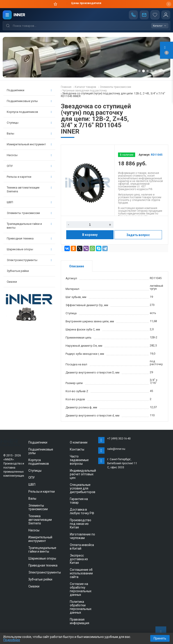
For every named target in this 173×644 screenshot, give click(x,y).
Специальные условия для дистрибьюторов (83, 488)
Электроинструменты (29, 260)
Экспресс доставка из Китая (79, 559)
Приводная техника (29, 238)
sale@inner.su (116, 449)
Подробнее (12, 640)
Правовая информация (80, 621)
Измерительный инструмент (29, 144)
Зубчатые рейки (18, 271)
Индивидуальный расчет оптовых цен (83, 474)
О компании (79, 442)
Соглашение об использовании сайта (81, 573)
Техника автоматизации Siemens (29, 189)
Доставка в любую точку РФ (82, 511)
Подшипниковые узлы (29, 101)
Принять (160, 638)
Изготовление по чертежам (82, 536)
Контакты (77, 449)
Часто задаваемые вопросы (79, 460)
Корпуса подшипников (29, 112)
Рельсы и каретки (29, 177)
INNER (19, 15)
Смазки (12, 282)
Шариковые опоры (29, 249)
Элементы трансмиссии (29, 213)
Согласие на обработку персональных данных (81, 589)
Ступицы (29, 123)
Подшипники (29, 90)
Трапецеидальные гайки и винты (29, 226)
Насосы (29, 155)
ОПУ (29, 166)
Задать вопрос (138, 235)
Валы (29, 133)
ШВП (29, 202)
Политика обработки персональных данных (81, 607)
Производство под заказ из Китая (81, 524)
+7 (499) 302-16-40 (119, 439)
